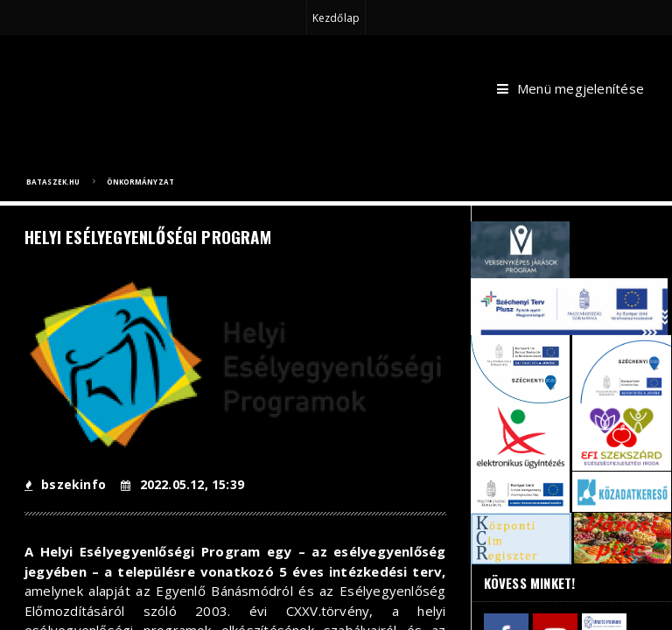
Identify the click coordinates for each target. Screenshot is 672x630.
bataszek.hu (53, 182)
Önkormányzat (140, 182)
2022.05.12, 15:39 (182, 484)
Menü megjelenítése (570, 89)
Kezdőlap (336, 18)
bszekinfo (65, 484)
